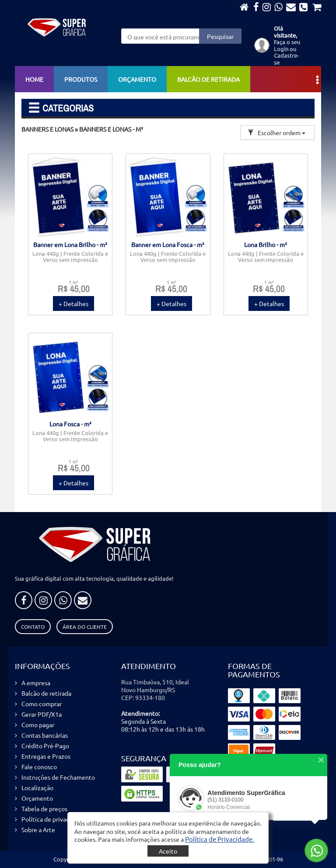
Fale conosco (39, 767)
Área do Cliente (85, 627)
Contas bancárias (45, 735)
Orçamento (137, 79)
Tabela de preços (44, 809)
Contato (33, 627)
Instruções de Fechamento (58, 777)
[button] (220, 839)
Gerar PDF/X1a (42, 714)
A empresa (36, 683)
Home (34, 79)
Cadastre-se (286, 59)
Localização (37, 788)
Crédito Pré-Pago (45, 746)
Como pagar (38, 725)
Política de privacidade (53, 819)
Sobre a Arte (38, 830)
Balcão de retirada (208, 79)
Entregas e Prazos (46, 756)
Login (281, 49)
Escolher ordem (276, 132)
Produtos (81, 79)
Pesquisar (220, 36)
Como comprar (42, 704)
